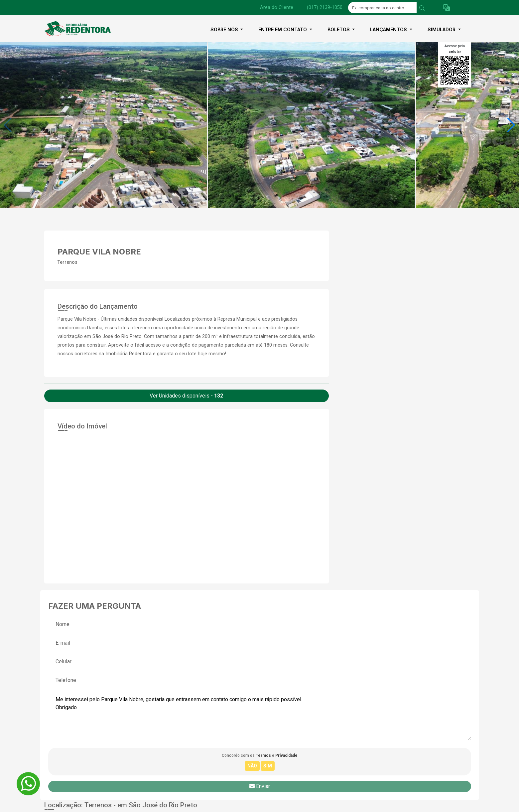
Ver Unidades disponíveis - (186, 396)
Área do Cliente (277, 7)
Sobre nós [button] (225, 29)
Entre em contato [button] (283, 29)
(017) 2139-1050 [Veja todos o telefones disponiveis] (325, 7)
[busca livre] (422, 8)
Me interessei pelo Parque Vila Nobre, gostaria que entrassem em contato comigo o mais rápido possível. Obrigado (260, 716)
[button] (447, 8)
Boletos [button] (339, 29)
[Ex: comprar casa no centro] (383, 8)
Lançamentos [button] (389, 29)
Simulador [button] (442, 29)
